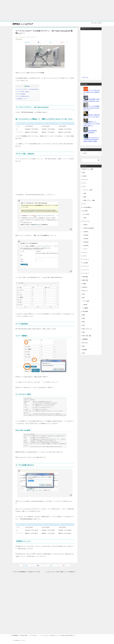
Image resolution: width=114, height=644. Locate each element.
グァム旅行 (87, 301)
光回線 (84, 284)
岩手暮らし (85, 287)
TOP (20, 635)
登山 (84, 325)
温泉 (84, 318)
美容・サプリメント (87, 329)
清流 (85, 218)
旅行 (84, 298)
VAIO (84, 173)
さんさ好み (87, 214)
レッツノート (86, 270)
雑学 (84, 346)
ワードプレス (19, 39)
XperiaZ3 (86, 242)
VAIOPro (85, 176)
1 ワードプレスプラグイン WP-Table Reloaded (27, 89)
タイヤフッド (85, 77)
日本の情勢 (85, 311)
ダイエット (85, 252)
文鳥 (84, 294)
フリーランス (86, 259)
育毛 (84, 332)
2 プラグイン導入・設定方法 (23, 92)
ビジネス (85, 256)
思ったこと (85, 291)
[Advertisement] (57, 11)
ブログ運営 (85, 263)
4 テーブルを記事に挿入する (23, 96)
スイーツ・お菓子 (88, 190)
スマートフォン (86, 221)
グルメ (84, 186)
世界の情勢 (85, 277)
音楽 (84, 353)
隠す (29, 86)
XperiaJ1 (86, 232)
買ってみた (85, 343)
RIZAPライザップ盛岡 (88, 169)
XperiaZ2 (86, 239)
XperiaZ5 (86, 245)
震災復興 (85, 350)
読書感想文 (85, 339)
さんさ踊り (85, 211)
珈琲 (85, 197)
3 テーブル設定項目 (21, 94)
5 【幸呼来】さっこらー (22, 99)
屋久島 (86, 305)
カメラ (84, 183)
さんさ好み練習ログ (87, 207)
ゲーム (84, 204)
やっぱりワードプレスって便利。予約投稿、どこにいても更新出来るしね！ (62, 572)
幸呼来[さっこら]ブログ (25, 24)
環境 (84, 322)
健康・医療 (85, 280)
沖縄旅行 (86, 308)
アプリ (86, 249)
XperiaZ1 (86, 235)
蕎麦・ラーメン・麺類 (89, 200)
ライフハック (86, 266)
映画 (84, 315)
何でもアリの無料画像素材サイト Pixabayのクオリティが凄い (27, 572)
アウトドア (85, 180)
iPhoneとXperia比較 (89, 228)
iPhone (86, 225)
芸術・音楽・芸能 (87, 336)
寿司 (85, 193)
